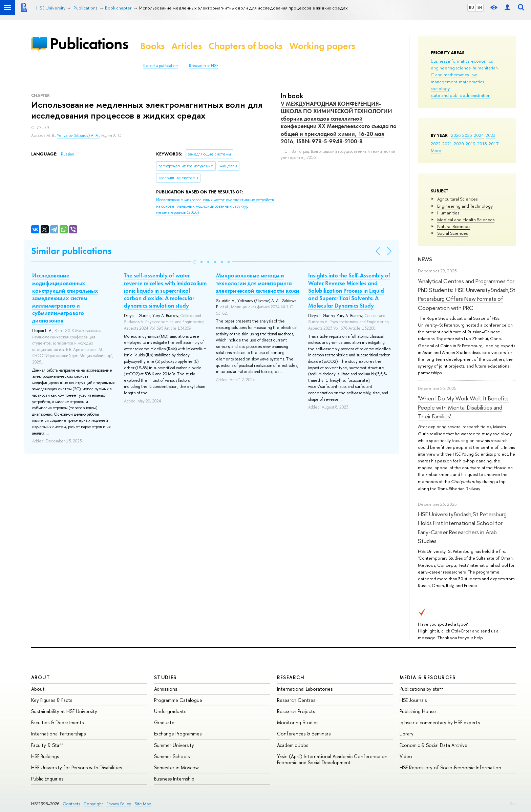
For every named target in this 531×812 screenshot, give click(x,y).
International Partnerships (58, 734)
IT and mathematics (450, 75)
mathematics (471, 82)
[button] (195, 262)
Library (407, 734)
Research (291, 677)
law (474, 75)
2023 (491, 135)
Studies (165, 677)
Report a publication (161, 66)
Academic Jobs (293, 745)
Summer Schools (172, 756)
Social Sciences (452, 233)
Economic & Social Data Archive (433, 745)
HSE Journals (413, 700)
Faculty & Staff (47, 745)
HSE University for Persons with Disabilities (77, 767)
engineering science (451, 68)
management (444, 82)
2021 (447, 144)
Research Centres (296, 700)
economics (482, 61)
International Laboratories (305, 689)
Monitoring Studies (298, 722)
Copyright (93, 804)
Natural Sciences (454, 226)
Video (406, 756)
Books (152, 46)
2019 (471, 144)
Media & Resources (428, 677)
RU (472, 7)
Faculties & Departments (57, 722)
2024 (479, 135)
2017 (494, 144)
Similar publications (71, 251)
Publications (89, 44)
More (436, 150)
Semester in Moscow (176, 767)
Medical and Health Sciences (466, 220)
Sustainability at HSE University (64, 711)
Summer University (174, 745)
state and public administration (461, 95)
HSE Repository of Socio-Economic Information (450, 767)
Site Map (143, 804)
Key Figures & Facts (52, 700)
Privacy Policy (119, 804)
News (425, 259)
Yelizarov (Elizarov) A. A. (78, 136)
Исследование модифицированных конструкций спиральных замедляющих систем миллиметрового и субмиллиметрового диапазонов (65, 298)
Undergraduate (170, 711)
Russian (68, 154)
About (41, 677)
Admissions (166, 689)
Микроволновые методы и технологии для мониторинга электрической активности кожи (258, 283)
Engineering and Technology (465, 206)
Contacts (71, 804)
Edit (513, 802)
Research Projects (296, 711)
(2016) (215, 206)
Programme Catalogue (178, 700)
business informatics (450, 61)
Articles (187, 46)
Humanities (448, 213)
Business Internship (174, 779)
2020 (459, 144)
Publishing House (418, 711)
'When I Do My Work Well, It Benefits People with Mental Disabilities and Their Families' (463, 407)
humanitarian (485, 68)
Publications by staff (421, 689)
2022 (436, 144)
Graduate (164, 722)
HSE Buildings (45, 756)
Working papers (322, 46)
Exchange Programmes (178, 734)
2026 (456, 135)
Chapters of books (246, 46)
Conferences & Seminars (304, 734)
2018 (482, 144)
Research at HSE (204, 66)
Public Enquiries (47, 779)
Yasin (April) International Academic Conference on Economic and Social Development (332, 759)
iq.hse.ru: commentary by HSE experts (440, 722)
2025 (467, 135)
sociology (440, 88)
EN (480, 7)
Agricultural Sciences (457, 199)
